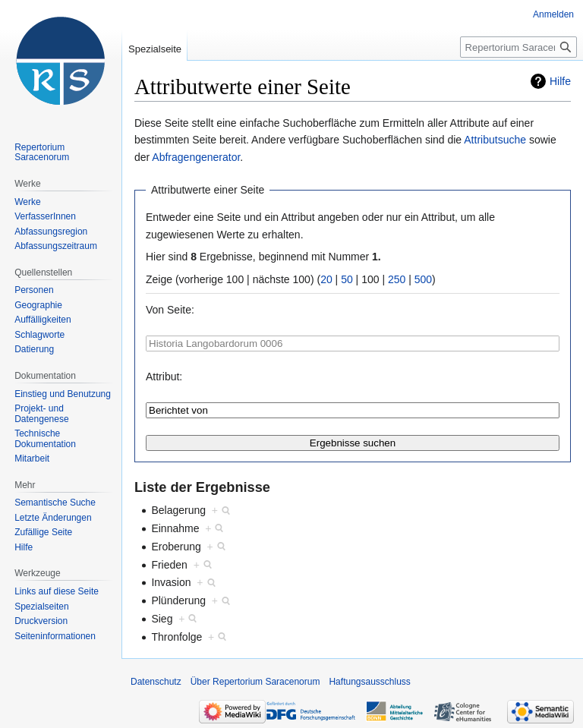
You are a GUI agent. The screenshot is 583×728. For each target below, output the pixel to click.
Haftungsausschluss (369, 682)
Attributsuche (495, 140)
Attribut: (164, 377)
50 (347, 279)
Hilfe (560, 81)
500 (423, 279)
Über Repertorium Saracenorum (255, 682)
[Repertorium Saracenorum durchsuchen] (518, 47)
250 (397, 279)
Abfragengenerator (196, 157)
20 (326, 279)
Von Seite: (170, 310)
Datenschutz (156, 682)
